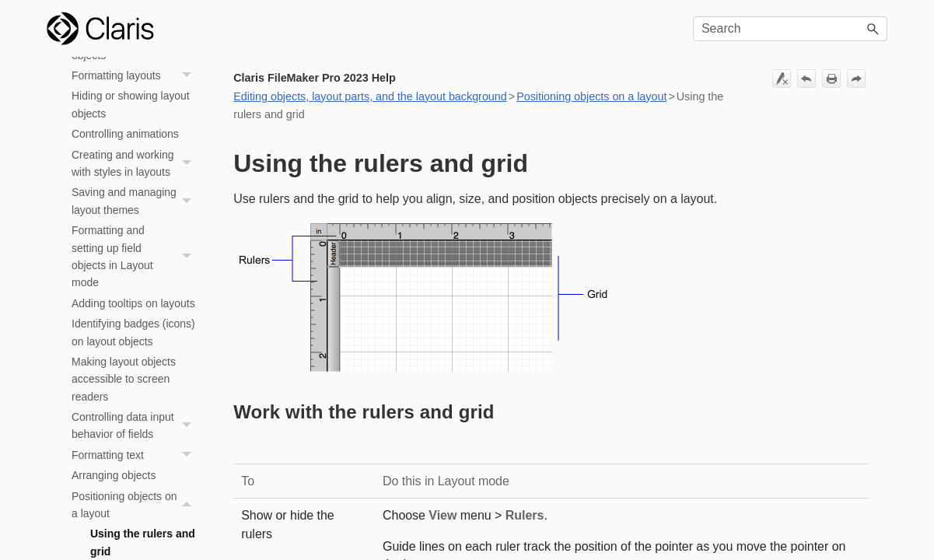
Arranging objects (114, 475)
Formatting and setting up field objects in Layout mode (135, 257)
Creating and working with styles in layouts (135, 164)
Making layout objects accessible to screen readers (124, 379)
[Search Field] (790, 29)
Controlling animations (125, 134)
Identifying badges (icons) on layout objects (133, 332)
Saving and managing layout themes (135, 201)
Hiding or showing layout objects (131, 104)
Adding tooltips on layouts (133, 303)
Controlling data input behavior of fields (135, 426)
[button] (873, 29)
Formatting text (135, 455)
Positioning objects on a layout (135, 505)
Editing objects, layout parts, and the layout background (370, 96)
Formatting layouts (135, 75)
